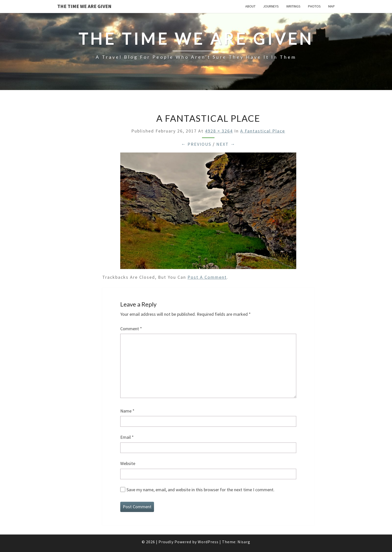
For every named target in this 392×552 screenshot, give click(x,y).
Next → (226, 144)
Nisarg (244, 542)
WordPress (208, 542)
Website (128, 463)
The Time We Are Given (84, 6)
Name (127, 411)
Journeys (271, 6)
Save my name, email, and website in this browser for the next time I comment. (200, 490)
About (250, 6)
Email (127, 437)
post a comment (207, 277)
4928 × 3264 (219, 131)
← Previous (196, 144)
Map (331, 6)
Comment (131, 329)
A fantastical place (263, 131)
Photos (314, 6)
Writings (293, 6)
